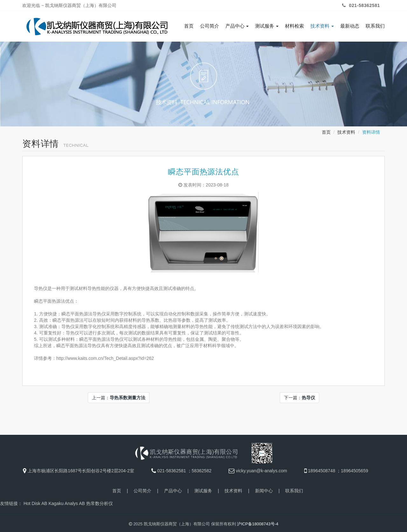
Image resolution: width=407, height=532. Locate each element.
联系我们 (375, 26)
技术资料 (322, 26)
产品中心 (237, 26)
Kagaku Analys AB (66, 502)
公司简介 (210, 26)
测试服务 (267, 26)
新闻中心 (264, 489)
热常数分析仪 (100, 502)
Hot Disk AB (35, 502)
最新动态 (350, 26)
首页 (189, 26)
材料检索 (294, 26)
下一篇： (300, 396)
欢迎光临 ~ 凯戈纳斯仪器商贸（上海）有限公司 (69, 5)
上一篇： (119, 396)
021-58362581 (360, 5)
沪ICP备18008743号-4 (258, 523)
